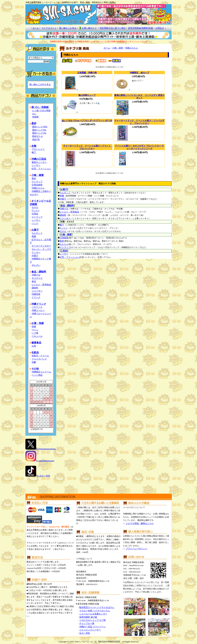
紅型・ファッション (69, 257)
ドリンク (36, 297)
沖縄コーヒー (38, 310)
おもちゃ (64, 244)
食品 (34, 281)
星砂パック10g (39, 133)
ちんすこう (37, 233)
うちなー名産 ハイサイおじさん (95, 611)
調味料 (35, 288)
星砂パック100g (40, 127)
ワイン (35, 330)
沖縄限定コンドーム (41, 372)
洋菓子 (35, 256)
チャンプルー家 (87, 623)
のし (34, 114)
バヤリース (37, 307)
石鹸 (34, 362)
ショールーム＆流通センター (93, 614)
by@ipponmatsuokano (46, 449)
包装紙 (35, 117)
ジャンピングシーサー (90, 630)
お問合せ (160, 28)
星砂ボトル (38, 136)
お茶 (34, 346)
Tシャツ (36, 211)
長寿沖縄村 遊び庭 (88, 617)
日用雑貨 (64, 238)
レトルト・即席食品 (41, 285)
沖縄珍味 (36, 294)
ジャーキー (37, 291)
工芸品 (64, 251)
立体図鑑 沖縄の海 (87, 73)
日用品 (35, 214)
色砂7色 (36, 140)
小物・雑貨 (118, 48)
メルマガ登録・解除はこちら (140, 523)
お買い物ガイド (88, 28)
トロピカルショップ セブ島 (92, 620)
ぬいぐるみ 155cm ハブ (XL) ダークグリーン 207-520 (87, 121)
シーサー (36, 165)
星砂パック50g (39, 130)
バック (35, 223)
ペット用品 (37, 375)
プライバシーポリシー (137, 549)
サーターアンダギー (41, 246)
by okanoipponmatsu (45, 461)
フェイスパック (39, 359)
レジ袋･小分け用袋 (41, 111)
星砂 (34, 178)
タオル (35, 207)
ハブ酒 (35, 333)
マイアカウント (49, 28)
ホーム (36, 28)
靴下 (34, 152)
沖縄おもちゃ (38, 188)
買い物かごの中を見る (40, 85)
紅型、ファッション (41, 169)
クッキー (36, 252)
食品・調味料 (67, 206)
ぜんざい (36, 265)
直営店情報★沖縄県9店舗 (140, 28)
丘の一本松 (85, 633)
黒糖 (34, 236)
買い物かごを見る (68, 28)
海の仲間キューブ (87, 95)
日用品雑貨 (37, 185)
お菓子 (64, 189)
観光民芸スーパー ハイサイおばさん (97, 607)
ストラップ (37, 182)
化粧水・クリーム (40, 356)
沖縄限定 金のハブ (139, 73)
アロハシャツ (38, 149)
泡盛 (34, 327)
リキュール (37, 336)
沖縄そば (36, 275)
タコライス (37, 278)
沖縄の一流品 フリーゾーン (92, 627)
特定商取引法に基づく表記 (113, 28)
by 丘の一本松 (43, 476)
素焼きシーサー (39, 162)
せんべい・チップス (41, 249)
